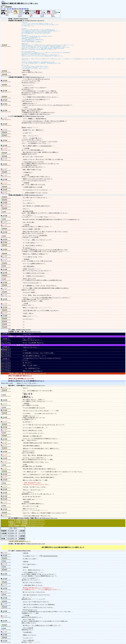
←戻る (3, 1)
